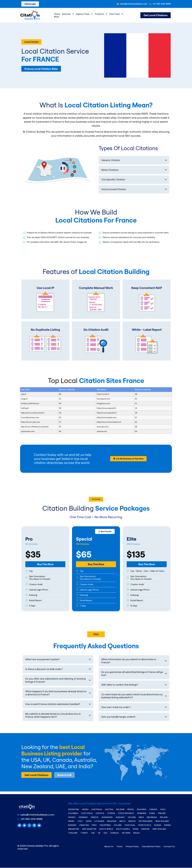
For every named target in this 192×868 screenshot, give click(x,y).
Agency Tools (84, 14)
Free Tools (116, 14)
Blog (56, 17)
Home (57, 14)
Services (68, 14)
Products (101, 14)
